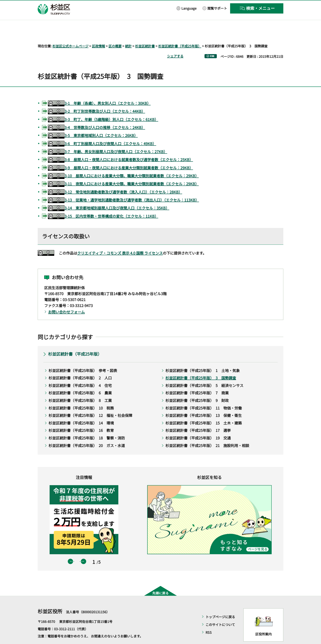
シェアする (175, 44)
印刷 (212, 44)
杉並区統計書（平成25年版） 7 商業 (197, 381)
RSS (209, 620)
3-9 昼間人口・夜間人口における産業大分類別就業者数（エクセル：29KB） (120, 156)
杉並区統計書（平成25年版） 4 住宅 (80, 373)
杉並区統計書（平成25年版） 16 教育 (81, 419)
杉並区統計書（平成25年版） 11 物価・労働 (204, 396)
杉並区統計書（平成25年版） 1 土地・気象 (203, 358)
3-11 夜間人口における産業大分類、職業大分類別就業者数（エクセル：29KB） (123, 172)
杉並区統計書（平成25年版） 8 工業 (80, 388)
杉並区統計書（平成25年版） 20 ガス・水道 (87, 434)
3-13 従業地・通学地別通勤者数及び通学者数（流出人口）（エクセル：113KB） (123, 188)
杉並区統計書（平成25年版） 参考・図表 (83, 358)
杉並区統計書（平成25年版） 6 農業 (80, 381)
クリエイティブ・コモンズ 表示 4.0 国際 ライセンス (120, 241)
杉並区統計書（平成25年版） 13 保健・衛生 (204, 404)
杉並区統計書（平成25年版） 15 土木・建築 (204, 411)
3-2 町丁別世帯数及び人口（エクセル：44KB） (97, 100)
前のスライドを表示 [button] (70, 550)
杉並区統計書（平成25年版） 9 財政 (197, 388)
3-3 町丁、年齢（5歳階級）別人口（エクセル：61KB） (103, 108)
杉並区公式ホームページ (70, 34)
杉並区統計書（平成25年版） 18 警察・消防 (87, 426)
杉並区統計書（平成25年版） (180, 34)
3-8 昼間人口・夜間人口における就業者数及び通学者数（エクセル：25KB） (120, 148)
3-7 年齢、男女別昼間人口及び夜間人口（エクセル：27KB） (108, 140)
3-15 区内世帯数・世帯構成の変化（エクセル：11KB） (103, 204)
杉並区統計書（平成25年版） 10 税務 (81, 396)
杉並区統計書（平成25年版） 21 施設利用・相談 (207, 434)
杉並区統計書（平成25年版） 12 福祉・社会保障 (90, 404)
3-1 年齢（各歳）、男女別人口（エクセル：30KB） (99, 92)
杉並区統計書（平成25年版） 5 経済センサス (204, 373)
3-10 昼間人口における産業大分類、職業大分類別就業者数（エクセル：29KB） (123, 164)
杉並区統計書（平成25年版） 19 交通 (198, 426)
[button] (186, 8)
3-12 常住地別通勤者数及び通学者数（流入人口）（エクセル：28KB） (115, 180)
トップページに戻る (220, 605)
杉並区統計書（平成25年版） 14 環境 (81, 411)
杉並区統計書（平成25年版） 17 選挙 (198, 419)
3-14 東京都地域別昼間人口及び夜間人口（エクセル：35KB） (109, 196)
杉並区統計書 (145, 34)
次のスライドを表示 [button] (84, 550)
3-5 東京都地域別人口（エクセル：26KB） (93, 124)
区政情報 (98, 34)
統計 (128, 34)
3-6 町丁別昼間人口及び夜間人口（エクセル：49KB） (102, 132)
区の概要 (115, 34)
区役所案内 (263, 622)
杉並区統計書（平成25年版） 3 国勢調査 (201, 366)
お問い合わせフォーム (66, 300)
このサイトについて (220, 613)
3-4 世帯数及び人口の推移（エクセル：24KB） (97, 116)
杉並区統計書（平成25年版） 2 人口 (80, 366)
